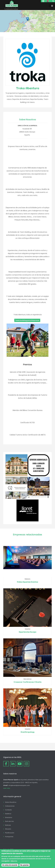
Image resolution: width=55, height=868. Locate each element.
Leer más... (7, 788)
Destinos (8, 814)
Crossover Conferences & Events (27, 682)
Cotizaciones (10, 806)
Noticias (8, 825)
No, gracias (24, 865)
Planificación (10, 833)
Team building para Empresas (27, 320)
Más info (14, 861)
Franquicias (9, 837)
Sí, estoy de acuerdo (10, 865)
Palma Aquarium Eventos (27, 582)
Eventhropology (28, 732)
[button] (28, 19)
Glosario (8, 829)
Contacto (8, 810)
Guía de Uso (9, 821)
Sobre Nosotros (11, 802)
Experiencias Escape (28, 632)
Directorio (9, 817)
